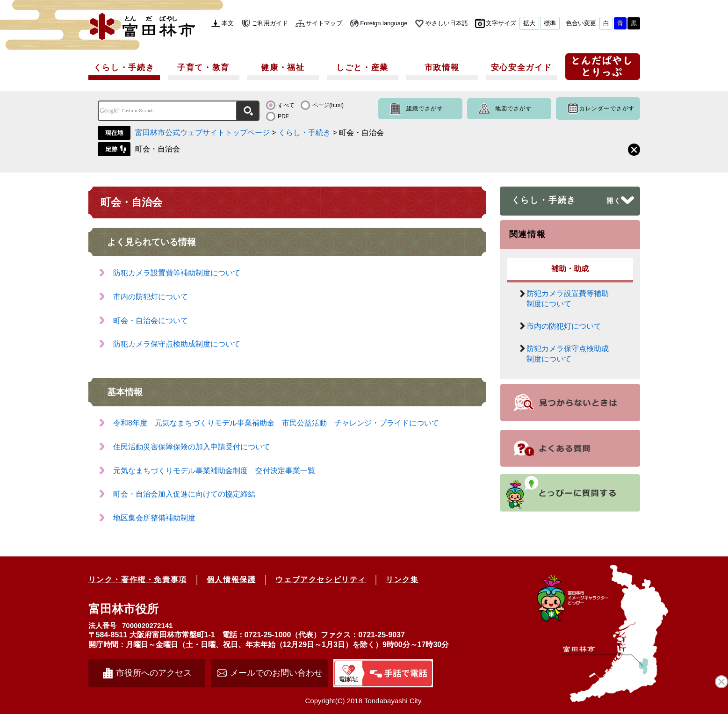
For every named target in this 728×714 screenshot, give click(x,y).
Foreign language (384, 23)
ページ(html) (328, 105)
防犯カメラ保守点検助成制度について (177, 344)
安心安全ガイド (522, 68)
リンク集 (402, 580)
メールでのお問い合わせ (276, 673)
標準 (550, 23)
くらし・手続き (124, 68)
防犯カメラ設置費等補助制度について (177, 273)
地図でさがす (514, 108)
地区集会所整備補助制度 (154, 518)
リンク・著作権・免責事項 (138, 580)
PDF (283, 116)
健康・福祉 (283, 68)
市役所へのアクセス (154, 673)
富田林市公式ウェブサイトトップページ (202, 133)
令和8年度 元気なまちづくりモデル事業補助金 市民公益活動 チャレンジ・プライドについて (280, 423)
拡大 (529, 23)
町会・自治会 (158, 149)
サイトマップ (324, 23)
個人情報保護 (231, 580)
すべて (286, 105)
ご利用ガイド (270, 23)
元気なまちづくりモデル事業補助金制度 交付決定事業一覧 (214, 471)
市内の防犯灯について (151, 297)
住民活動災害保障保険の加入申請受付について (192, 447)
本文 (228, 23)
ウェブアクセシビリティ (321, 580)
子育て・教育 (203, 68)
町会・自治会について (151, 321)
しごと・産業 (362, 68)
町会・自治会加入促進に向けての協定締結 (184, 494)
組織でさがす (425, 108)
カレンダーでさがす (607, 108)
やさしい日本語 (447, 23)
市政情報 (442, 68)
